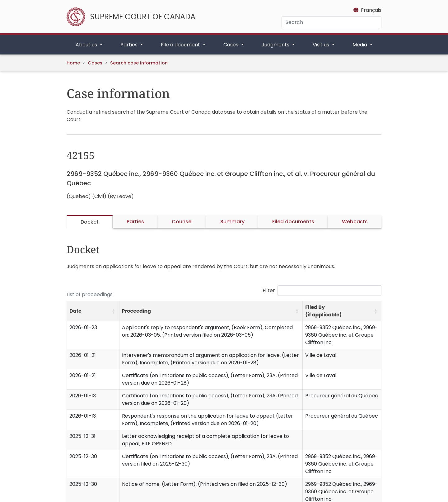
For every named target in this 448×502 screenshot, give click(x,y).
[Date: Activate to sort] (93, 311)
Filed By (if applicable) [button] (323, 311)
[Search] (331, 22)
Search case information (139, 63)
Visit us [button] (322, 45)
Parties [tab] (135, 222)
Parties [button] (130, 45)
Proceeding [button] (137, 311)
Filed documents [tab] (293, 222)
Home (73, 63)
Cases (95, 63)
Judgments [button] (276, 45)
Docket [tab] (90, 222)
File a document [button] (181, 45)
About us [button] (87, 45)
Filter (269, 290)
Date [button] (75, 311)
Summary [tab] (232, 222)
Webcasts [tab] (355, 222)
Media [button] (360, 45)
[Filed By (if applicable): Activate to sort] (342, 311)
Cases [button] (231, 45)
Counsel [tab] (182, 222)
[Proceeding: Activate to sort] (211, 311)
